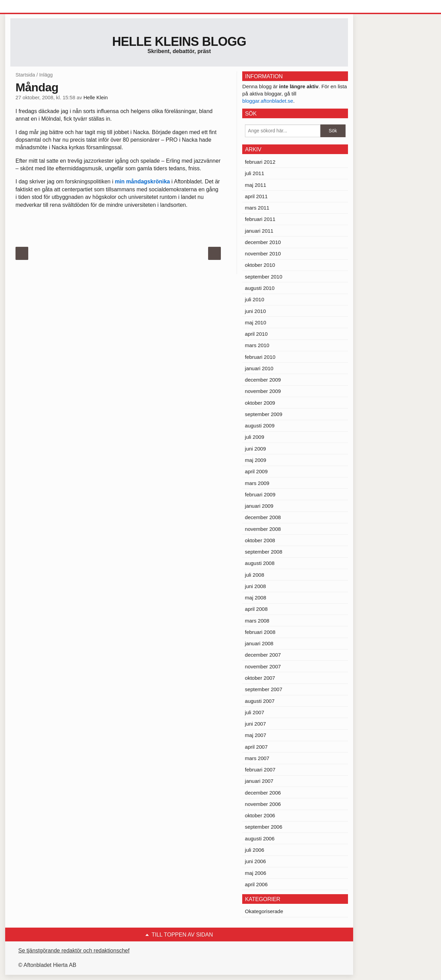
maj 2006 (256, 873)
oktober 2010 (260, 265)
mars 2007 (257, 758)
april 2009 (256, 471)
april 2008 (256, 609)
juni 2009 (255, 449)
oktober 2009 (260, 403)
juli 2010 (255, 299)
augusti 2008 (260, 563)
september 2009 (264, 414)
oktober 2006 (260, 815)
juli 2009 (255, 437)
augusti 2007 (260, 701)
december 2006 (263, 793)
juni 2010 (255, 311)
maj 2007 (256, 735)
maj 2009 (256, 460)
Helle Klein (95, 98)
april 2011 (256, 196)
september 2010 (264, 277)
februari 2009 (260, 494)
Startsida (25, 75)
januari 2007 (259, 781)
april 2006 (256, 884)
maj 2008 (256, 598)
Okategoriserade (264, 911)
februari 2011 (260, 219)
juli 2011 (255, 173)
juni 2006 (255, 861)
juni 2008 (255, 586)
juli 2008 (255, 575)
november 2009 (263, 391)
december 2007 (263, 655)
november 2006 (263, 804)
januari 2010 (259, 368)
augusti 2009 (260, 426)
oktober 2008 (260, 540)
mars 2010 (257, 345)
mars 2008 (257, 621)
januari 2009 (259, 506)
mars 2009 (257, 483)
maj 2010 (256, 322)
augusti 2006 (260, 838)
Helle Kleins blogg (179, 42)
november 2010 (263, 254)
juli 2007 (255, 712)
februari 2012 (260, 162)
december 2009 (263, 380)
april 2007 (256, 747)
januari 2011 (259, 231)
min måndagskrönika (142, 181)
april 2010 (256, 334)
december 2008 (263, 517)
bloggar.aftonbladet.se (268, 101)
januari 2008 (259, 643)
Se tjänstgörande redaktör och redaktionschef (74, 951)
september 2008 (264, 552)
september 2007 (264, 689)
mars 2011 (257, 208)
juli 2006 (255, 850)
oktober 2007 (260, 678)
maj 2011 (256, 185)
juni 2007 (255, 724)
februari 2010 (260, 357)
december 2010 (263, 242)
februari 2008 (260, 632)
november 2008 (263, 529)
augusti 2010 (260, 288)
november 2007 (263, 666)
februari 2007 (260, 770)
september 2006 (264, 827)
